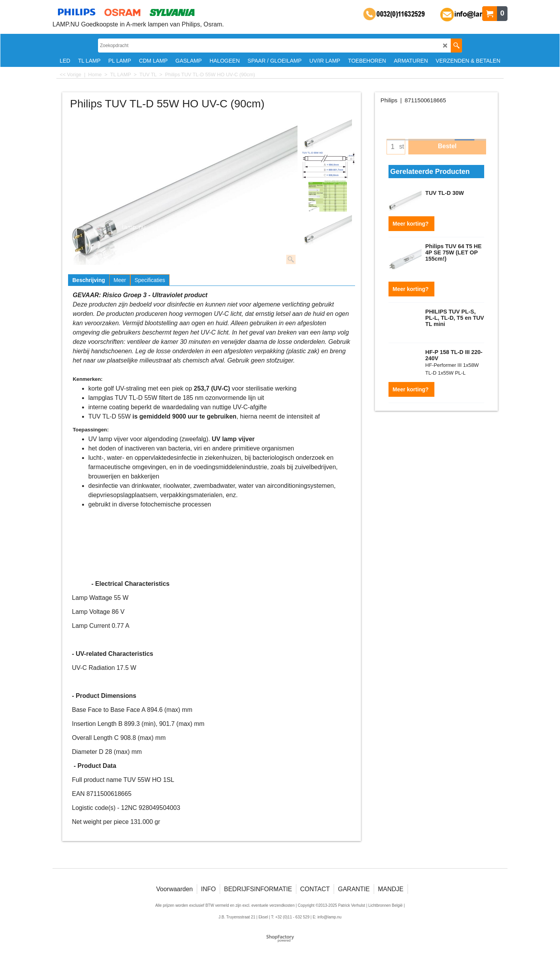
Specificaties (150, 280)
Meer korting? (411, 224)
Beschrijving (89, 280)
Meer (120, 280)
